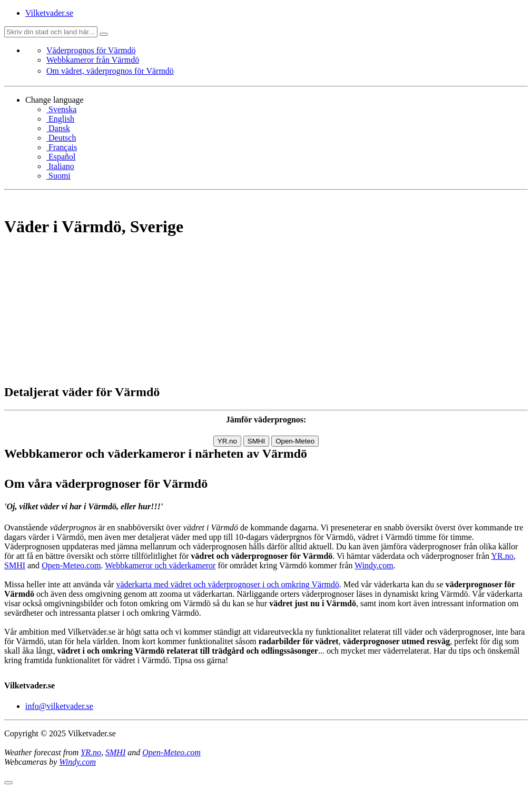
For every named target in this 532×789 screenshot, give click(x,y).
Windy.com (374, 565)
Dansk (58, 128)
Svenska (61, 109)
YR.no (227, 441)
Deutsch (61, 138)
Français (62, 147)
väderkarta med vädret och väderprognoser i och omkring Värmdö (228, 584)
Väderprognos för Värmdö (91, 50)
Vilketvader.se (49, 13)
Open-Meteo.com (71, 565)
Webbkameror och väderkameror (160, 565)
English (60, 119)
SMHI (256, 441)
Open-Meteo (295, 441)
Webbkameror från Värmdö (93, 60)
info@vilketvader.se (59, 706)
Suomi (58, 176)
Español (61, 157)
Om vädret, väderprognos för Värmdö (110, 71)
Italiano (60, 166)
